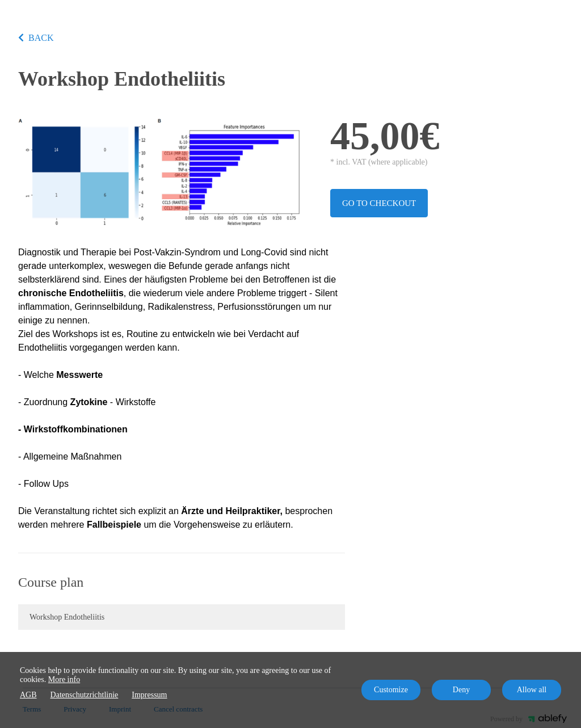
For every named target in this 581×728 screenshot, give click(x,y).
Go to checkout (379, 203)
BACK (36, 38)
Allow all (532, 690)
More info (64, 679)
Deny (461, 690)
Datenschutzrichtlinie (85, 695)
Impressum (149, 695)
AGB (28, 695)
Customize (391, 690)
